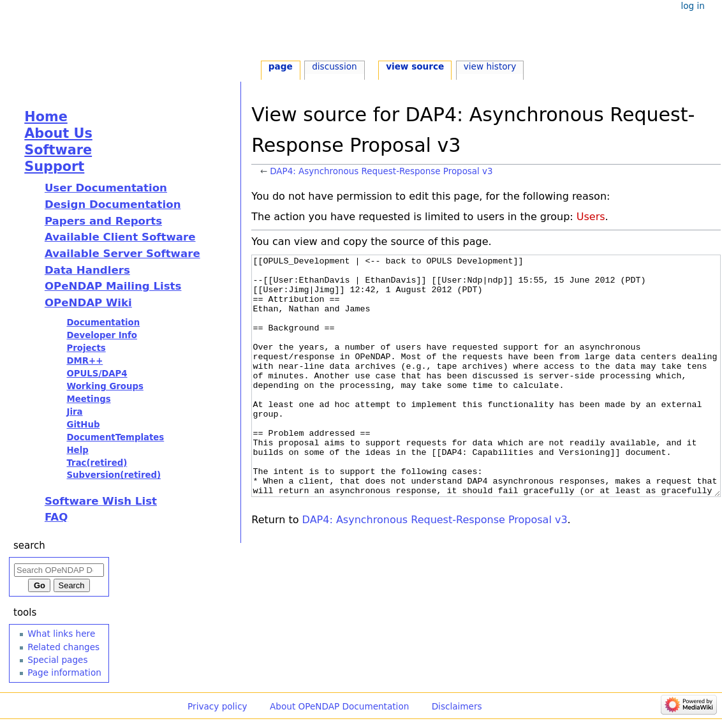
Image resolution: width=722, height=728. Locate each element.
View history (490, 66)
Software (58, 150)
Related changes (63, 647)
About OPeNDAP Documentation (339, 706)
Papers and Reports (103, 221)
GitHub (83, 425)
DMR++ (85, 361)
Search (29, 546)
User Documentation (106, 188)
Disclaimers (457, 706)
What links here (61, 634)
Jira (74, 412)
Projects (86, 348)
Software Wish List (101, 501)
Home (46, 117)
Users (591, 217)
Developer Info (102, 335)
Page (281, 66)
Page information (64, 672)
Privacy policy (217, 706)
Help (77, 450)
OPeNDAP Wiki (88, 303)
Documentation (103, 323)
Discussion (334, 66)
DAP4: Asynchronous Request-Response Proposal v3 (381, 171)
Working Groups (105, 386)
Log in (692, 6)
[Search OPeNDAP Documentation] (59, 570)
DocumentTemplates (115, 437)
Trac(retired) (97, 463)
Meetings (88, 399)
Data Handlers (87, 270)
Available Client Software (120, 237)
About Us (58, 133)
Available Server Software (122, 254)
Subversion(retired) (114, 475)
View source (415, 66)
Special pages (57, 660)
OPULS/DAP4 (97, 374)
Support (54, 167)
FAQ (56, 517)
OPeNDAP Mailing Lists (113, 286)
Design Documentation (113, 204)
